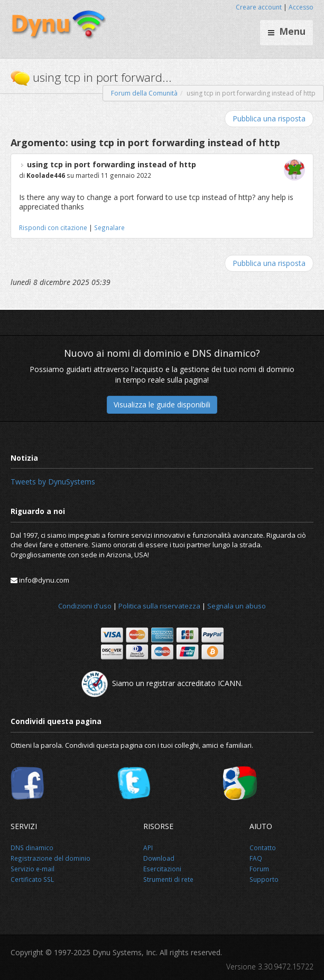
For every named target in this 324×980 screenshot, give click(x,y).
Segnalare (109, 227)
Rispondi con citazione (53, 227)
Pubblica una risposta (269, 118)
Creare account (259, 7)
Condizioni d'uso (85, 606)
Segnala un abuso (237, 606)
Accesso (301, 7)
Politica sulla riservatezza (159, 606)
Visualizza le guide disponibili (162, 405)
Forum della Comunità (144, 93)
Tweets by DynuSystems (53, 482)
